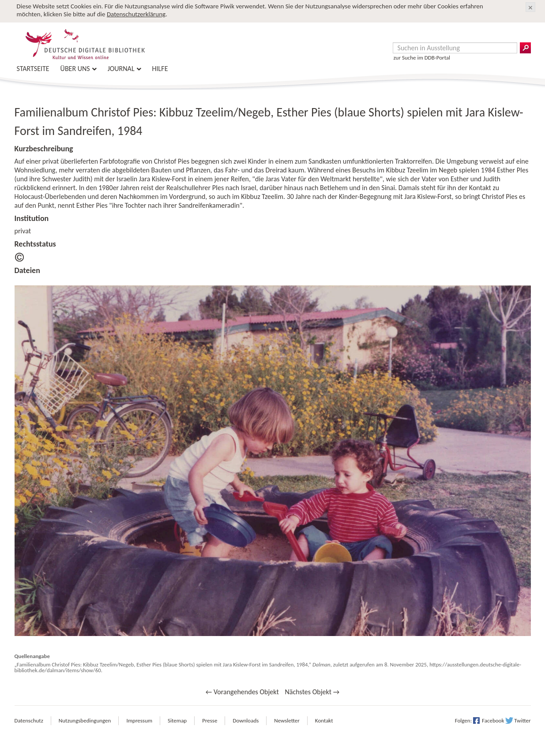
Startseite (33, 69)
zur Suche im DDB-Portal (422, 58)
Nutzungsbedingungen (85, 720)
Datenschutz (29, 720)
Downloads (246, 720)
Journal (121, 69)
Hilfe (160, 69)
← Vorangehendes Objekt (242, 692)
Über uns (75, 69)
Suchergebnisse (525, 48)
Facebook (493, 720)
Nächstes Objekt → (312, 692)
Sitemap (177, 720)
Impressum (139, 720)
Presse (210, 720)
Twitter (522, 720)
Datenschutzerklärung (136, 14)
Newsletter (287, 720)
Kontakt (324, 720)
